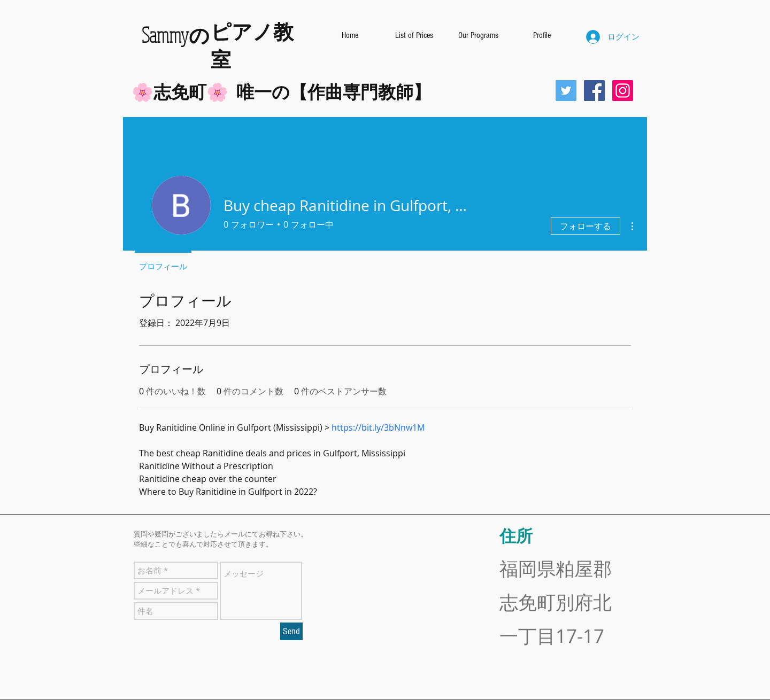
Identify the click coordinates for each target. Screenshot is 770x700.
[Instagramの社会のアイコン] (623, 91)
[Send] (291, 631)
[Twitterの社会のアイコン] (566, 91)
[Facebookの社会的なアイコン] (594, 91)
